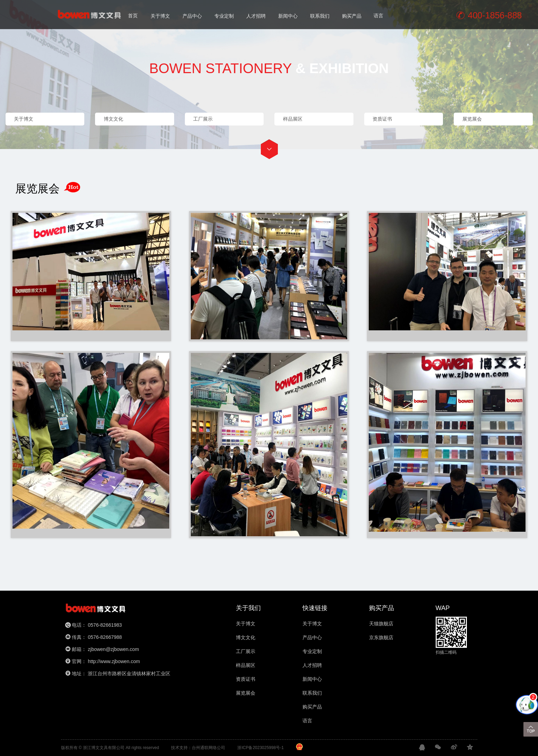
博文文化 (246, 637)
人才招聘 (256, 15)
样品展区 (246, 665)
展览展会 (246, 693)
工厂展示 (246, 651)
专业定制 (224, 15)
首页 (133, 15)
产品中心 (192, 15)
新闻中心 (288, 15)
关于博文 (160, 15)
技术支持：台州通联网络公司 (198, 748)
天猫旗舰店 (381, 624)
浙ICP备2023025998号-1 (260, 748)
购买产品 (352, 15)
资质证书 (246, 679)
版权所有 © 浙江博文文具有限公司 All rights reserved (110, 748)
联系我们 (320, 15)
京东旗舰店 (381, 637)
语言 (378, 15)
